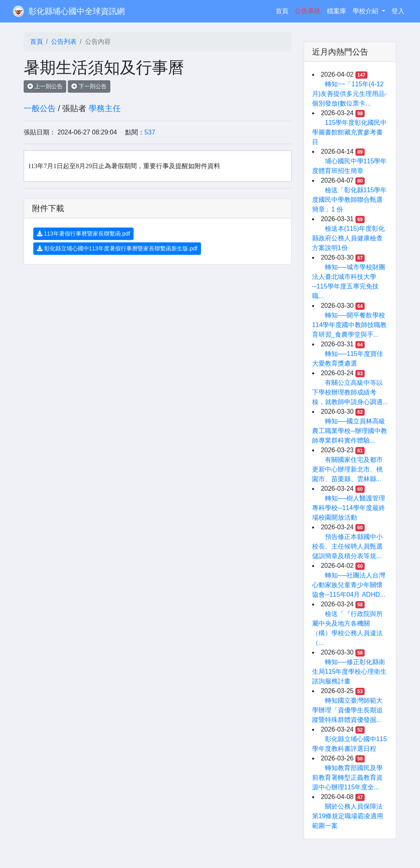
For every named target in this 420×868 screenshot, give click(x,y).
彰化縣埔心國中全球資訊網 (77, 11)
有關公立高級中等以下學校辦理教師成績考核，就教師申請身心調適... (350, 392)
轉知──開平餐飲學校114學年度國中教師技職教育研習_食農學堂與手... (350, 325)
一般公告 (40, 108)
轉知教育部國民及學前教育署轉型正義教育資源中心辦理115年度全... (347, 778)
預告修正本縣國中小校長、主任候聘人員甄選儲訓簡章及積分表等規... (347, 546)
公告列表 (64, 42)
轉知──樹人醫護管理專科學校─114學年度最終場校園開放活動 (349, 508)
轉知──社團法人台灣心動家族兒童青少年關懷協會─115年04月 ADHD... (349, 585)
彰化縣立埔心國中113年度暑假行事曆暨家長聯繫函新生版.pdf (117, 248)
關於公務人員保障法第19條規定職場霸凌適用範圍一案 (348, 816)
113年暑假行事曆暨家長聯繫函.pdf (84, 234)
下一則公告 (89, 86)
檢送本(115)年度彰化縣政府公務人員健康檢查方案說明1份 (348, 238)
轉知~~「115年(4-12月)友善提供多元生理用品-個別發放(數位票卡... (350, 94)
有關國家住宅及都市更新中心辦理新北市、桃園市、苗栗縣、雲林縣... (347, 469)
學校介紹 (366, 11)
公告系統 (308, 11)
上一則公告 (45, 86)
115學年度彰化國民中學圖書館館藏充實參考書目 (350, 132)
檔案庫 (337, 11)
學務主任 (105, 108)
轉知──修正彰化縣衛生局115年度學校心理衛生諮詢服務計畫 (350, 672)
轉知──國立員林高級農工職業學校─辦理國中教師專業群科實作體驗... (350, 431)
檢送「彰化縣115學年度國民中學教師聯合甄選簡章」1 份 (350, 200)
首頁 (284, 10)
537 (150, 132)
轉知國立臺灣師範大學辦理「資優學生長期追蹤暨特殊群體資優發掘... (347, 710)
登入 (398, 11)
